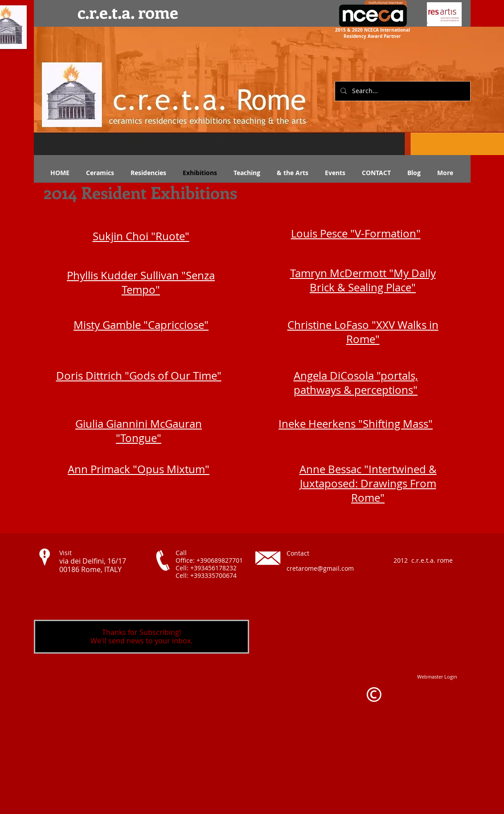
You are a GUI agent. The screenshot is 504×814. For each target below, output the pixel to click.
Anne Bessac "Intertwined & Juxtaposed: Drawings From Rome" (368, 483)
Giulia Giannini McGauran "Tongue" (139, 431)
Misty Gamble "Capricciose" (141, 325)
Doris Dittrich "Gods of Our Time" (139, 376)
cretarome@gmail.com (320, 568)
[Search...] (402, 91)
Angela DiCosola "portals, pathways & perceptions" (356, 383)
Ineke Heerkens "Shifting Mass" (356, 424)
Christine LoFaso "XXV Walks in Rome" (363, 332)
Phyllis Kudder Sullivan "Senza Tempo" (141, 282)
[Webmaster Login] (437, 677)
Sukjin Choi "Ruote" (141, 236)
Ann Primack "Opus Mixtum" (139, 469)
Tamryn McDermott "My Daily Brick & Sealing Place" (363, 280)
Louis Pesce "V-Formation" (356, 233)
